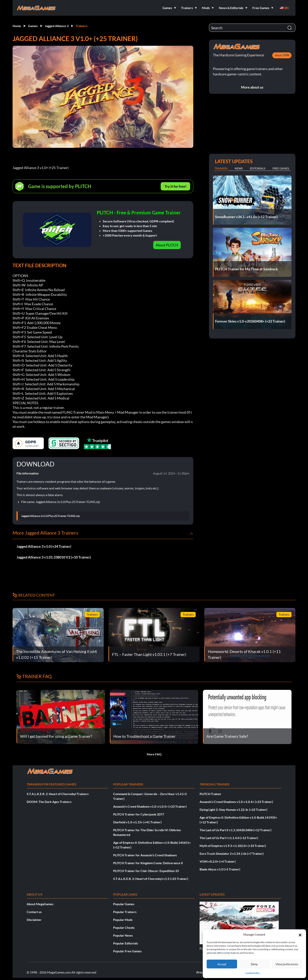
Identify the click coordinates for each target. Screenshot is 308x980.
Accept (222, 964)
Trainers (82, 26)
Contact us (34, 912)
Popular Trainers (125, 912)
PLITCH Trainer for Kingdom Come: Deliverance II (148, 863)
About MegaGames (40, 904)
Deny (254, 964)
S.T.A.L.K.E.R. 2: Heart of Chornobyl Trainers (58, 794)
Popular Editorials (126, 943)
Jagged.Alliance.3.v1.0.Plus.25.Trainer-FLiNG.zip (50, 516)
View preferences (287, 964)
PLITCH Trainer (210, 794)
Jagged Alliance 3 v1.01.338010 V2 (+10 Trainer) (54, 557)
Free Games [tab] (281, 168)
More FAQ (154, 754)
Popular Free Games (127, 951)
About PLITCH (167, 245)
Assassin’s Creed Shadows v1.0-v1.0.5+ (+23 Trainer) (150, 806)
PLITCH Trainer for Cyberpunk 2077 (139, 814)
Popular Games (124, 904)
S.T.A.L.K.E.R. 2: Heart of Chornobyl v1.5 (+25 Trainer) (151, 879)
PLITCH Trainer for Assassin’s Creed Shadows (145, 855)
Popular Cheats (124, 927)
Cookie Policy (253, 973)
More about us (252, 87)
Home (17, 26)
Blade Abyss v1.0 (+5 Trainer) (220, 869)
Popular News (123, 935)
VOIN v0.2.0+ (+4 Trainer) (218, 861)
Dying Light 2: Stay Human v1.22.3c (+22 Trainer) (233, 810)
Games (33, 26)
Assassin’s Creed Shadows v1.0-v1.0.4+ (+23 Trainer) (236, 802)
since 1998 (282, 55)
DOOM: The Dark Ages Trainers (49, 802)
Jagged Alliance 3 (57, 26)
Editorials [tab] (258, 168)
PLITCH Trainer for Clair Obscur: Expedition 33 (146, 871)
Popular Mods (123, 920)
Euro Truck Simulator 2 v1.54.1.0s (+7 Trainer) (232, 853)
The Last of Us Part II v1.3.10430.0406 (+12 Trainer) (236, 830)
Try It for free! (176, 186)
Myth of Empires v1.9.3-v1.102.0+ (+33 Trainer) (233, 846)
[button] (300, 934)
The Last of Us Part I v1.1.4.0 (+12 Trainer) (229, 838)
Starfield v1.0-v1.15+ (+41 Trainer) (137, 822)
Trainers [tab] (221, 168)
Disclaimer (34, 920)
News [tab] (239, 168)
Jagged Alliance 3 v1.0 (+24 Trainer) (44, 546)
